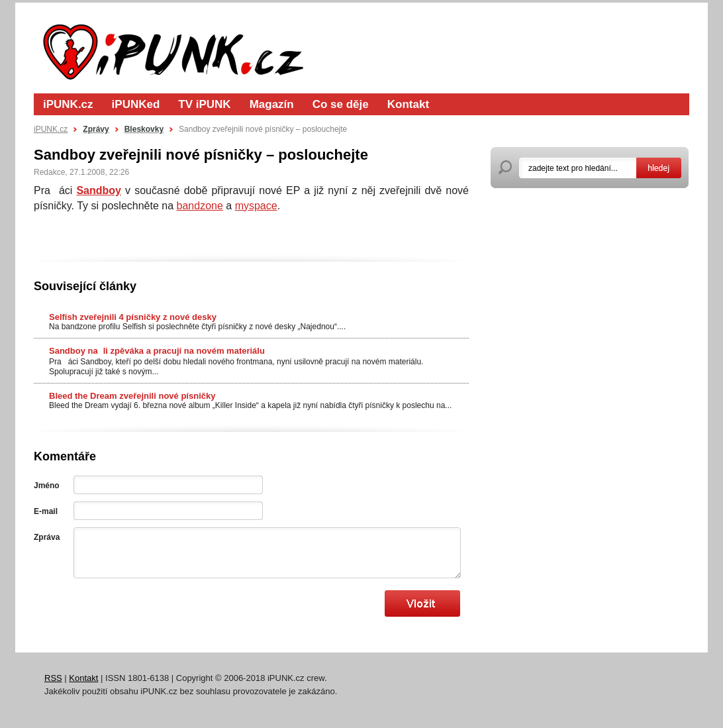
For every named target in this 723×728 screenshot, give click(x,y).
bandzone (200, 206)
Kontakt (408, 104)
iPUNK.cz (68, 104)
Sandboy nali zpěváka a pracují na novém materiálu (157, 351)
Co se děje (341, 104)
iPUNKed (136, 104)
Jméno (47, 486)
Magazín (272, 104)
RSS (53, 678)
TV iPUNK (204, 104)
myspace (256, 206)
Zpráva (47, 537)
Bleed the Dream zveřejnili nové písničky (132, 396)
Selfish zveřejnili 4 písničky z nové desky (133, 317)
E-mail (46, 511)
